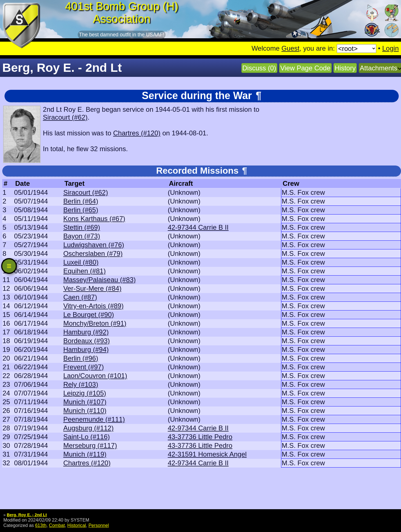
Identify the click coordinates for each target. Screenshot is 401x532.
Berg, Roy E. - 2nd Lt (27, 515)
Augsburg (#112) (89, 428)
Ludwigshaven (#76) (94, 245)
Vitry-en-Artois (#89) (93, 306)
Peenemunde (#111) (94, 419)
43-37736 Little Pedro (200, 437)
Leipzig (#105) (85, 393)
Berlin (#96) (81, 358)
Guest (290, 48)
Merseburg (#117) (90, 445)
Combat (57, 525)
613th (41, 525)
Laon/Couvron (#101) (95, 376)
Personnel (99, 525)
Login (390, 48)
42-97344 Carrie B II (198, 227)
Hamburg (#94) (86, 349)
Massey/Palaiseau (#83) (100, 280)
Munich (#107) (85, 402)
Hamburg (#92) (86, 332)
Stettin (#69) (82, 227)
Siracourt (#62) (65, 117)
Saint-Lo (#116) (87, 437)
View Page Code (305, 68)
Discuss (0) (259, 68)
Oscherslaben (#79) (93, 253)
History (345, 68)
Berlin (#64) (81, 201)
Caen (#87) (80, 297)
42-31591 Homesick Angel (207, 454)
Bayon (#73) (82, 236)
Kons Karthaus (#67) (94, 219)
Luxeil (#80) (81, 262)
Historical (77, 525)
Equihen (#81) (85, 271)
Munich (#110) (85, 411)
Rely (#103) (81, 384)
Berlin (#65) (81, 210)
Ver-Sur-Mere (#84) (93, 288)
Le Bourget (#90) (89, 315)
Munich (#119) (85, 454)
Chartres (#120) (137, 133)
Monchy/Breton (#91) (95, 323)
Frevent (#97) (84, 367)
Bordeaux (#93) (87, 341)
